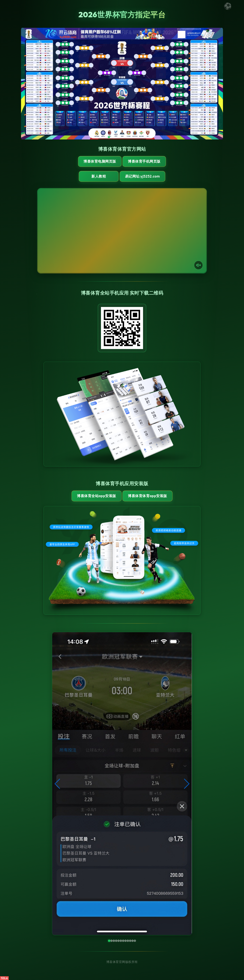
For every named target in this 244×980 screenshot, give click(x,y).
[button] (58, 784)
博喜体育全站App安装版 (96, 496)
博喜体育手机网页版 (144, 161)
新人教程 (99, 176)
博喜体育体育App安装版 (147, 496)
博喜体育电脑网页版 (100, 161)
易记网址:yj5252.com (142, 176)
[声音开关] (198, 265)
